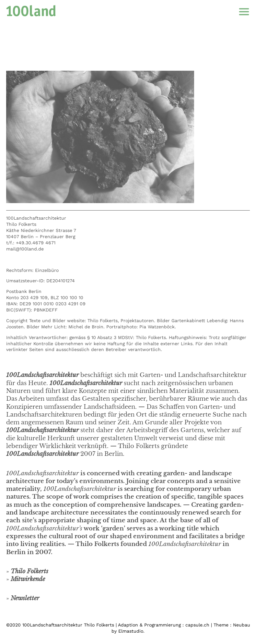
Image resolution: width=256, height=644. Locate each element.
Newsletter (25, 598)
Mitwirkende (28, 579)
